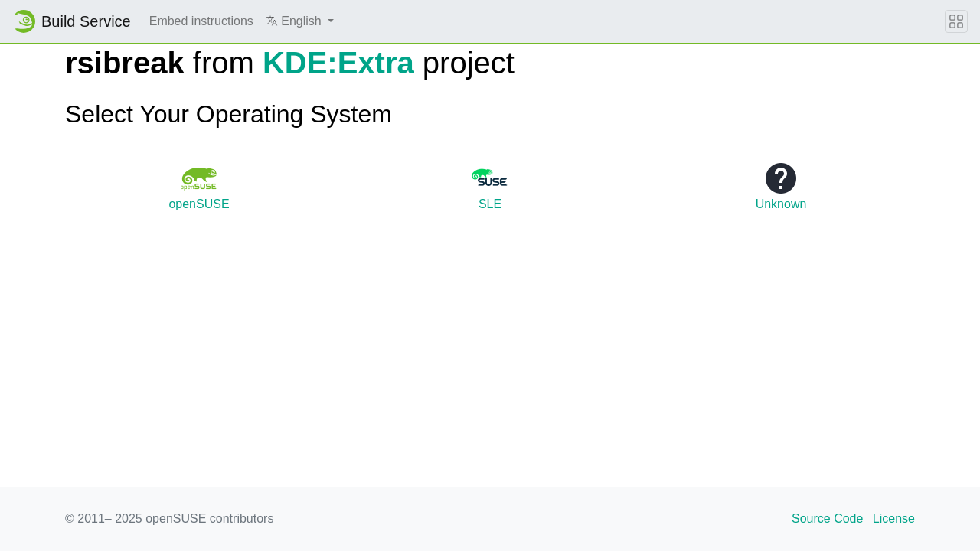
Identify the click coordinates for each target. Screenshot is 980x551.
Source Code (827, 518)
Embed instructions (201, 21)
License (894, 518)
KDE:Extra (338, 63)
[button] (300, 21)
